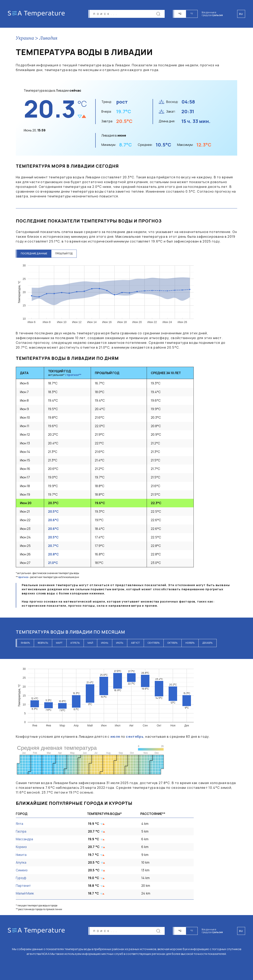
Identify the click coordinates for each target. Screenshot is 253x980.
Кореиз (21, 847)
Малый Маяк (25, 893)
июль (120, 643)
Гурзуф (21, 878)
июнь (105, 643)
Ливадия (48, 38)
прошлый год (64, 253)
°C (180, 14)
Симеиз (22, 870)
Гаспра (21, 831)
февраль (43, 643)
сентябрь (154, 643)
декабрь (207, 643)
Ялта (19, 824)
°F (192, 14)
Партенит (23, 886)
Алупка (21, 862)
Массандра (24, 839)
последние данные (34, 253)
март (59, 643)
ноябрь (190, 643)
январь (25, 643)
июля (115, 737)
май (90, 643)
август (135, 643)
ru (241, 931)
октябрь (172, 643)
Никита (21, 855)
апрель (75, 643)
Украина (25, 38)
